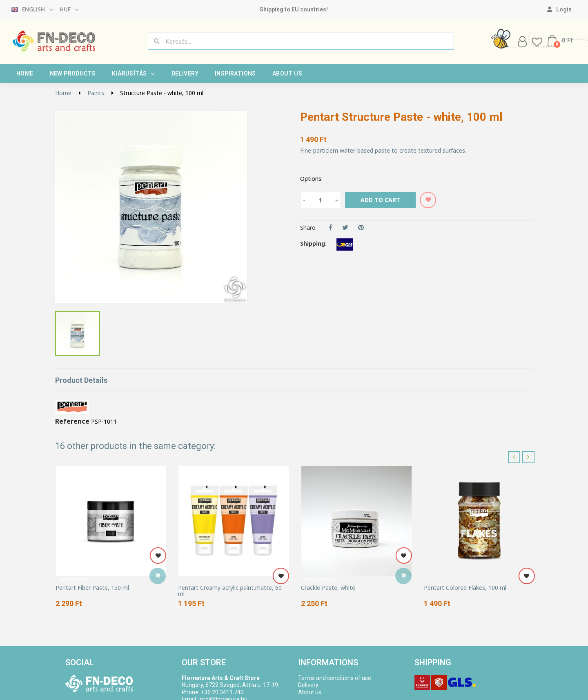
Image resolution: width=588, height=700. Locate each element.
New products (73, 73)
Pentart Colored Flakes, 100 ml (465, 588)
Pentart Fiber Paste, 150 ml (92, 588)
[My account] (559, 9)
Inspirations (235, 73)
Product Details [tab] (81, 380)
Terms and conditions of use (335, 678)
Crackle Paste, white (328, 588)
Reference (72, 422)
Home (25, 73)
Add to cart (380, 200)
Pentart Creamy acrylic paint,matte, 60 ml (230, 591)
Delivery (185, 73)
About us (287, 73)
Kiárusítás (133, 73)
